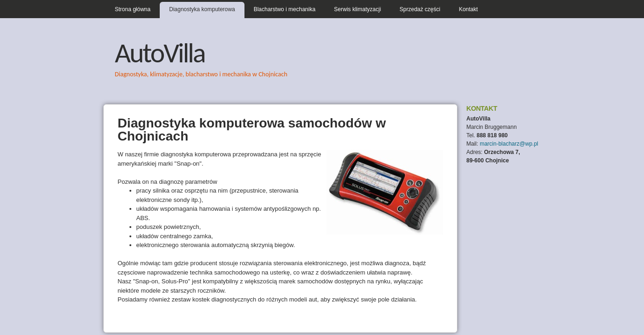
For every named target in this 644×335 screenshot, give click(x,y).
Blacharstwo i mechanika (285, 9)
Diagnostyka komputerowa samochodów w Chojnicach (252, 129)
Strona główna (133, 9)
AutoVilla (160, 53)
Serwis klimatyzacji (357, 9)
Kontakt (468, 9)
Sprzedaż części (420, 9)
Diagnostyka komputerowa (202, 9)
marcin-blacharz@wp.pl (509, 144)
